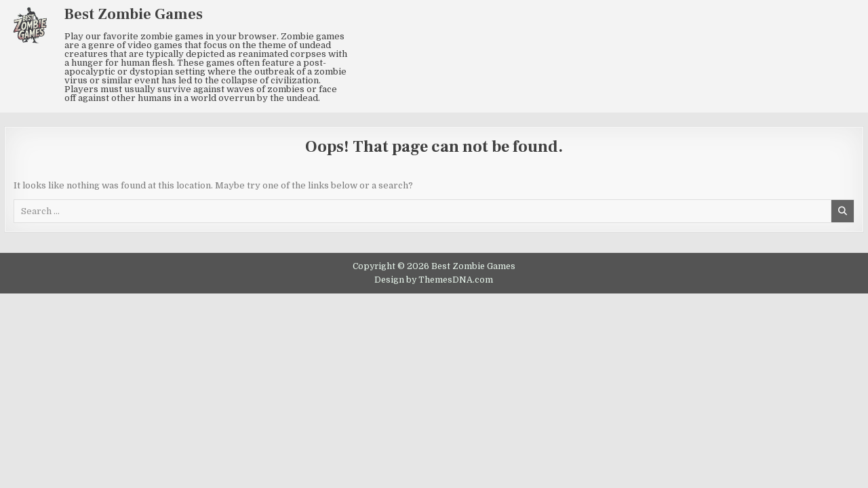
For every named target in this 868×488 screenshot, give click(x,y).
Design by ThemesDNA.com (434, 280)
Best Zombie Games (134, 14)
